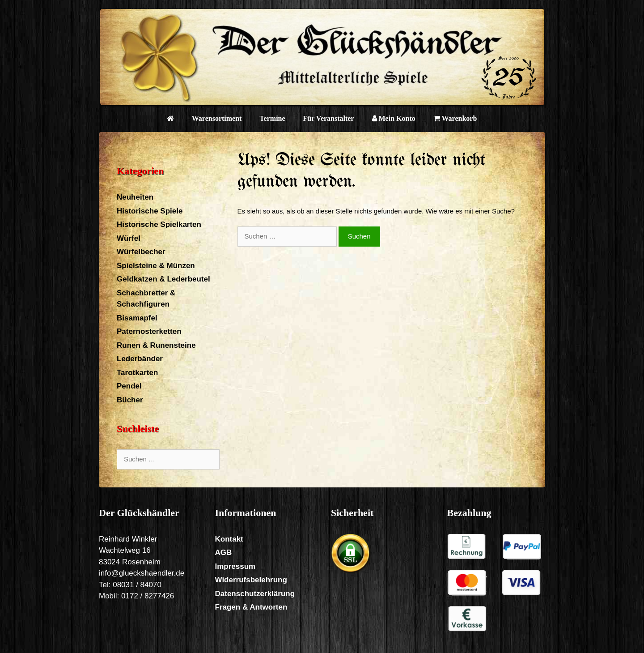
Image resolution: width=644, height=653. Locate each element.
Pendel (129, 386)
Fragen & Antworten (251, 607)
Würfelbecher (141, 252)
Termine (272, 118)
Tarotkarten (137, 373)
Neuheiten (135, 197)
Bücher (130, 400)
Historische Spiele (150, 211)
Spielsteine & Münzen (156, 266)
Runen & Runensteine (156, 345)
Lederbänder (140, 359)
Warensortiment (217, 118)
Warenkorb (455, 118)
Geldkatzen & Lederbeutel (163, 279)
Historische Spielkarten (159, 224)
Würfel (129, 238)
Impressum (235, 566)
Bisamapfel (137, 318)
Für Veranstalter (329, 118)
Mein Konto (394, 118)
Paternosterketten (149, 331)
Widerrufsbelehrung (251, 580)
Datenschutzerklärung (255, 594)
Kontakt (229, 539)
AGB (224, 553)
